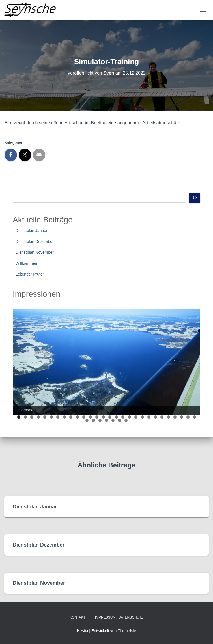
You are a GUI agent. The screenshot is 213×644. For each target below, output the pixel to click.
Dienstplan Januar (32, 231)
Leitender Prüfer (30, 274)
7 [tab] (58, 417)
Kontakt (78, 617)
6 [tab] (51, 417)
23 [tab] (162, 417)
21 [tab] (149, 417)
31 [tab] (100, 420)
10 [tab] (77, 417)
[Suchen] (195, 198)
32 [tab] (107, 420)
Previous (20, 360)
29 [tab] (87, 420)
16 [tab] (116, 417)
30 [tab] (94, 420)
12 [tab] (90, 417)
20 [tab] (142, 417)
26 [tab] (181, 417)
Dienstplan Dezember (35, 242)
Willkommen (26, 263)
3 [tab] (32, 417)
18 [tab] (129, 417)
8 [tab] (64, 417)
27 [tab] (188, 417)
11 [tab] (84, 417)
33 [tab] (113, 420)
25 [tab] (175, 417)
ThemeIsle (127, 631)
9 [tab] (71, 417)
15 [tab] (110, 417)
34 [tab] (120, 420)
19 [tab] (136, 417)
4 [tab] (38, 417)
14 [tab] (103, 417)
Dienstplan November (35, 252)
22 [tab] (155, 417)
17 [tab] (123, 417)
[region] (107, 362)
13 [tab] (97, 417)
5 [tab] (45, 417)
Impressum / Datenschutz (119, 617)
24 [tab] (168, 417)
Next (193, 360)
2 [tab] (25, 417)
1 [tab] (19, 417)
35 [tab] (126, 420)
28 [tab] (194, 417)
